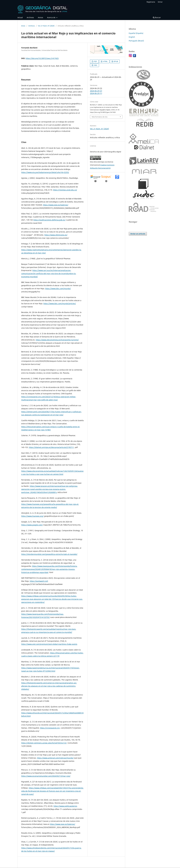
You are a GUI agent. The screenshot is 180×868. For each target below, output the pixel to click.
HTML (105, 61)
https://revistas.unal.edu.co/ (65, 190)
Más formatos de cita (100, 117)
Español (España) (136, 33)
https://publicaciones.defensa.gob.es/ (49, 220)
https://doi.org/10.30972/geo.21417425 (42, 58)
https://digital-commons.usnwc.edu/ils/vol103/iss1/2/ (44, 743)
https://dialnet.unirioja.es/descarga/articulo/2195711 (51, 447)
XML (95, 65)
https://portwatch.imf (39, 581)
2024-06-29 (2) (96, 91)
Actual (20, 17)
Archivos (30, 17)
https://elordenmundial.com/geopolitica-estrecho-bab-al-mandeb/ (49, 554)
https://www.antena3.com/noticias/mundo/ (55, 758)
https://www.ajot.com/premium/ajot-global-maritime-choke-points (49, 644)
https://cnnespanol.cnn (50, 728)
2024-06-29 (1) (96, 93)
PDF (95, 61)
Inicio (23, 26)
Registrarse (151, 2)
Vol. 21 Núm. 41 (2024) (46, 26)
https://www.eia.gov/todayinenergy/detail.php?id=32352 (45, 172)
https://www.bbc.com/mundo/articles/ (60, 304)
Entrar (160, 2)
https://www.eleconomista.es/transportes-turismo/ (57, 340)
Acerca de (51, 17)
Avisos (40, 17)
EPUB (116, 61)
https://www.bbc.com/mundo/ (58, 289)
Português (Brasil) (136, 41)
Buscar (157, 17)
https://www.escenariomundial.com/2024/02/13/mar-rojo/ (46, 776)
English (132, 37)
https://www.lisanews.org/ (32, 516)
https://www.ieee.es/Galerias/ (56, 205)
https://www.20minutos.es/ (56, 235)
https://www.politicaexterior (65, 806)
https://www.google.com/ (32, 525)
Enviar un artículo (138, 234)
